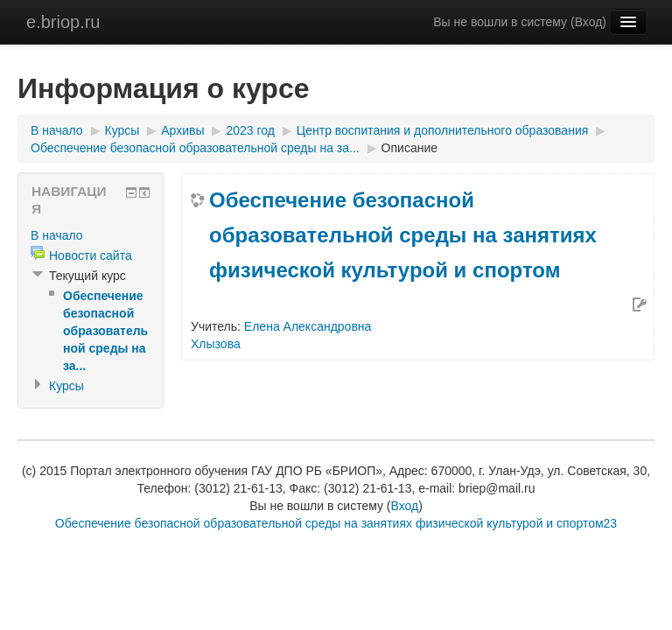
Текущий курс (87, 276)
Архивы (182, 130)
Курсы (122, 130)
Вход (589, 22)
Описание (409, 148)
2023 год (250, 130)
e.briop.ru (63, 22)
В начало (57, 130)
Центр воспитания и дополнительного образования (442, 130)
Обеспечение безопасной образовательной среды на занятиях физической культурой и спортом (403, 235)
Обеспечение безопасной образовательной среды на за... (195, 148)
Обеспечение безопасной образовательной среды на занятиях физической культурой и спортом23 (336, 523)
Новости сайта (91, 255)
